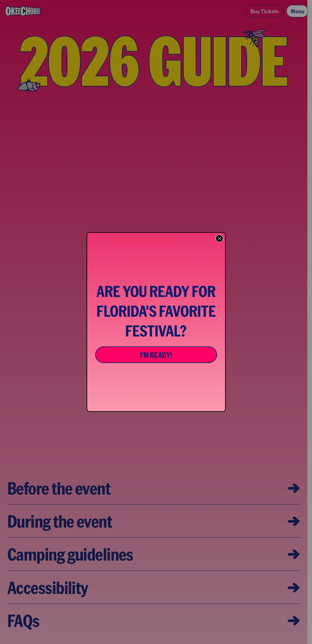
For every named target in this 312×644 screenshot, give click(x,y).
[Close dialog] (219, 238)
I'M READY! (156, 355)
